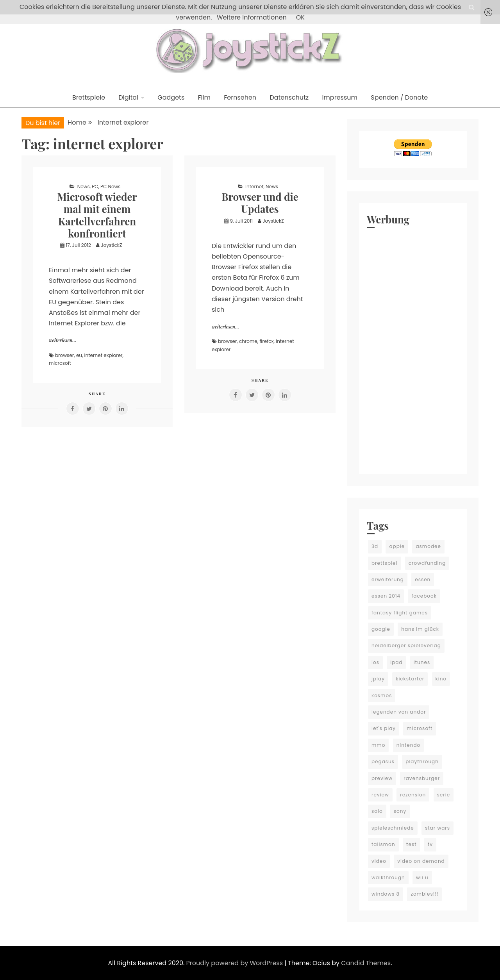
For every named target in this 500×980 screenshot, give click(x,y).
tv (430, 844)
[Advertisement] (413, 349)
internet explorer (104, 355)
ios (375, 662)
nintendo (409, 745)
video (379, 861)
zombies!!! (424, 894)
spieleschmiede (393, 828)
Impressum (340, 97)
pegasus (383, 761)
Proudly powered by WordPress (236, 963)
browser (64, 355)
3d (375, 546)
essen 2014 (386, 596)
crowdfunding (427, 563)
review (380, 795)
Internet (254, 187)
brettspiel (385, 563)
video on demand (421, 861)
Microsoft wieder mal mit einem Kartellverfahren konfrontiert (97, 215)
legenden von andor (399, 712)
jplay (378, 679)
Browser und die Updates (260, 203)
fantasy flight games (400, 613)
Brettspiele (89, 97)
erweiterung (388, 579)
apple (397, 546)
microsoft (60, 363)
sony (400, 811)
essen (423, 579)
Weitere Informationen (252, 17)
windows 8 (386, 894)
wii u (422, 877)
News (84, 187)
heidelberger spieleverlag (406, 645)
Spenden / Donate (399, 97)
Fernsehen (240, 97)
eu (79, 355)
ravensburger (422, 778)
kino (441, 679)
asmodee (428, 546)
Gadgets (171, 97)
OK (300, 17)
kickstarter (410, 679)
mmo (378, 745)
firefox (266, 341)
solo (377, 811)
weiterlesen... (62, 340)
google (381, 629)
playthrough (422, 761)
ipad (396, 662)
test (411, 844)
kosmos (382, 695)
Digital (128, 97)
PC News (110, 187)
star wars (437, 828)
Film (204, 97)
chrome (248, 341)
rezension (413, 795)
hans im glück (420, 629)
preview (382, 778)
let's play (384, 728)
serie (444, 795)
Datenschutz (289, 97)
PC (95, 187)
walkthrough (388, 877)
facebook (424, 596)
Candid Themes (366, 963)
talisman (383, 844)
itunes (422, 662)
